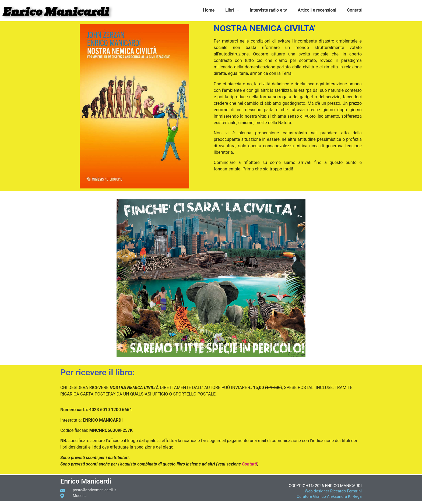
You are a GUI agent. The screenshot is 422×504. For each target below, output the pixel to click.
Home (209, 10)
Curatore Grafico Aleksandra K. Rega (329, 496)
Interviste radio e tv (268, 10)
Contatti (355, 10)
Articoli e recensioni (317, 10)
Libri (232, 10)
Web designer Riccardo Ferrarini (333, 491)
